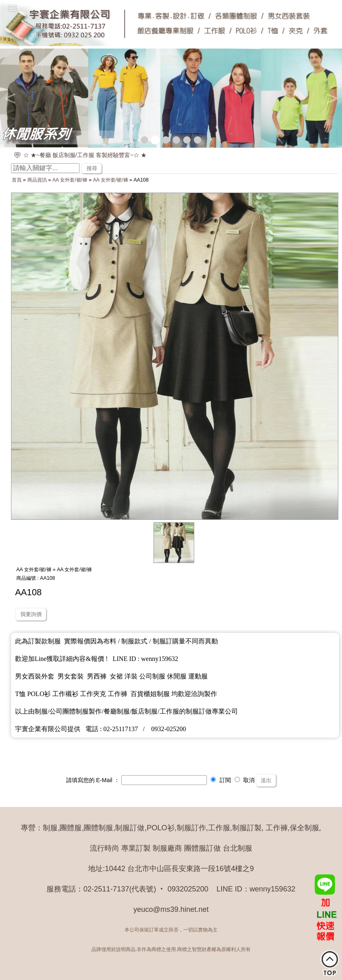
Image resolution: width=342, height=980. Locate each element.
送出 (266, 780)
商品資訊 (37, 180)
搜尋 (92, 168)
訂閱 (221, 780)
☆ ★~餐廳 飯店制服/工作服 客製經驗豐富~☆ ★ (85, 155)
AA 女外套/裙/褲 (70, 180)
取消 (245, 780)
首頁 (17, 180)
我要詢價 (31, 614)
